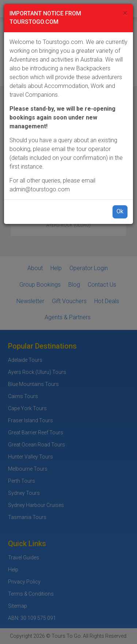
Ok (120, 211)
